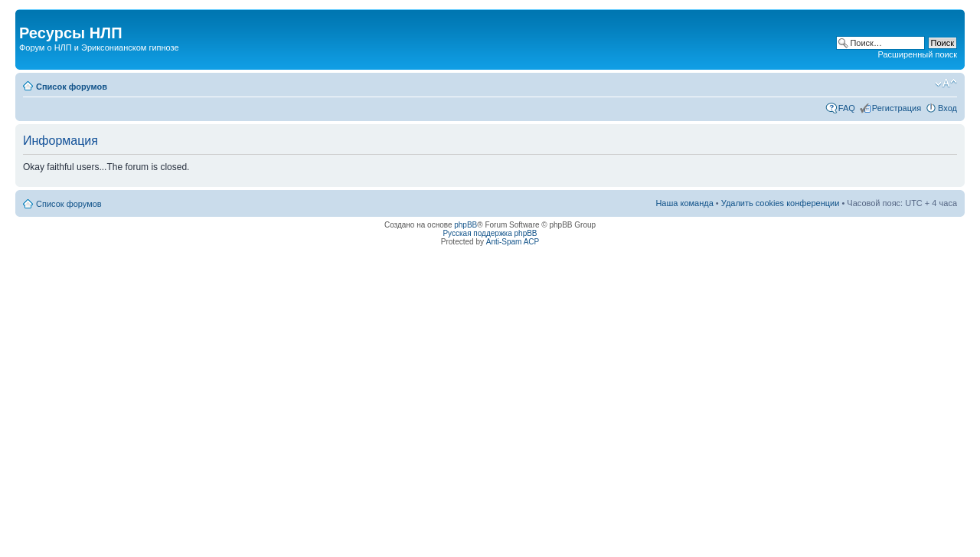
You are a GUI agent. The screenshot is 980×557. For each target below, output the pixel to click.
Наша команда (684, 203)
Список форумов (72, 87)
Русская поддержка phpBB (490, 233)
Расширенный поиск (917, 54)
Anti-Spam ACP (513, 242)
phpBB (465, 225)
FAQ (847, 108)
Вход (947, 108)
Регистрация (897, 108)
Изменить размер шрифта (946, 84)
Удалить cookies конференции (781, 203)
